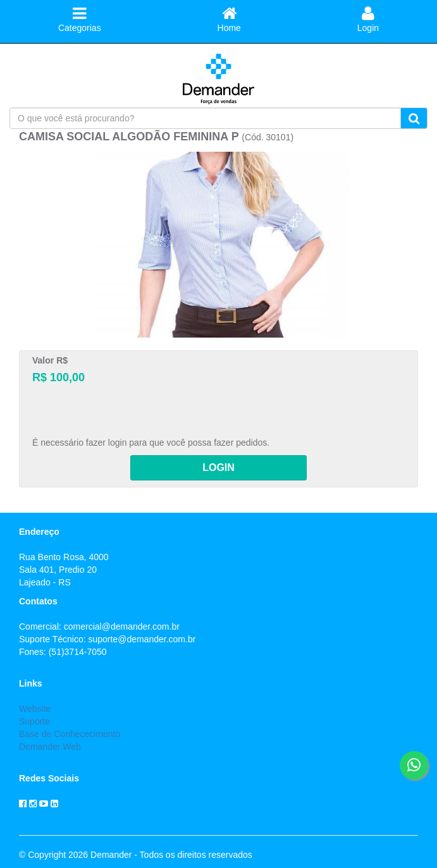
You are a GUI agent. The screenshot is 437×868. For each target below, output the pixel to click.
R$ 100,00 (58, 377)
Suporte (34, 721)
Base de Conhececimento (70, 734)
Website (35, 709)
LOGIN (218, 468)
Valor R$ (50, 360)
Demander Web (50, 747)
